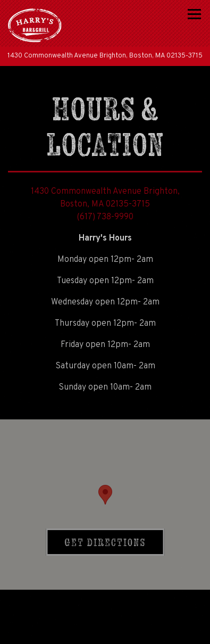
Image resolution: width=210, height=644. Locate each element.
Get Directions (114, 541)
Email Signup (105, 631)
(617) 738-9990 (105, 217)
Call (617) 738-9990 (105, 603)
